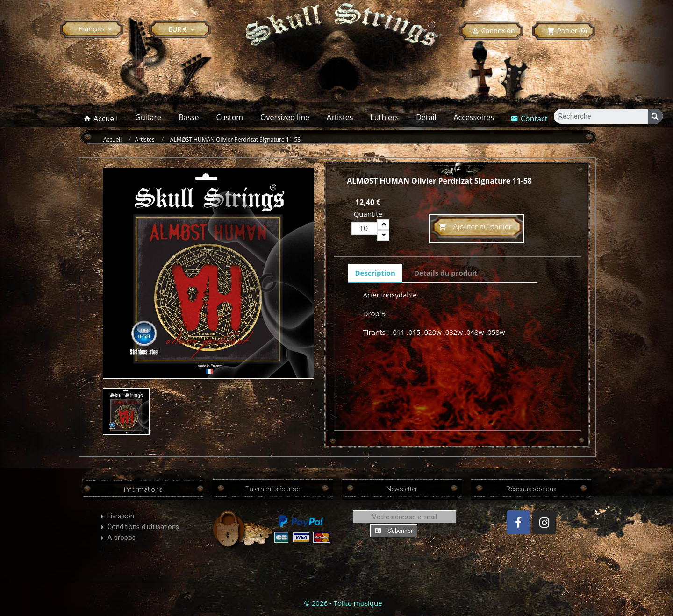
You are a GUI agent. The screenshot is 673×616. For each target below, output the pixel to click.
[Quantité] (365, 229)
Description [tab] (375, 273)
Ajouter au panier (475, 227)
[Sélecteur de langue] (97, 29)
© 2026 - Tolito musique (343, 603)
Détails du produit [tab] (446, 273)
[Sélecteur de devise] (183, 29)
